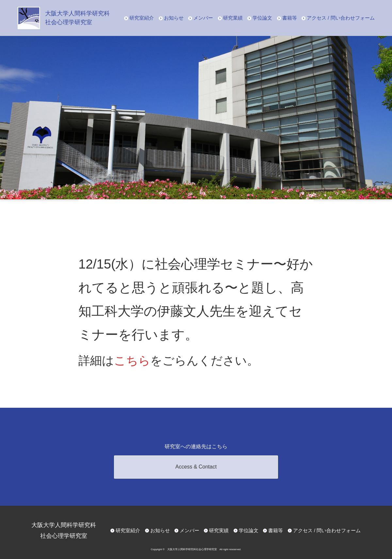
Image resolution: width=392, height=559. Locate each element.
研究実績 (219, 530)
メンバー (203, 18)
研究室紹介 (142, 18)
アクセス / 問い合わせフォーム (341, 18)
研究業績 (233, 18)
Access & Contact (196, 467)
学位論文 (262, 18)
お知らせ (174, 18)
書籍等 (290, 18)
